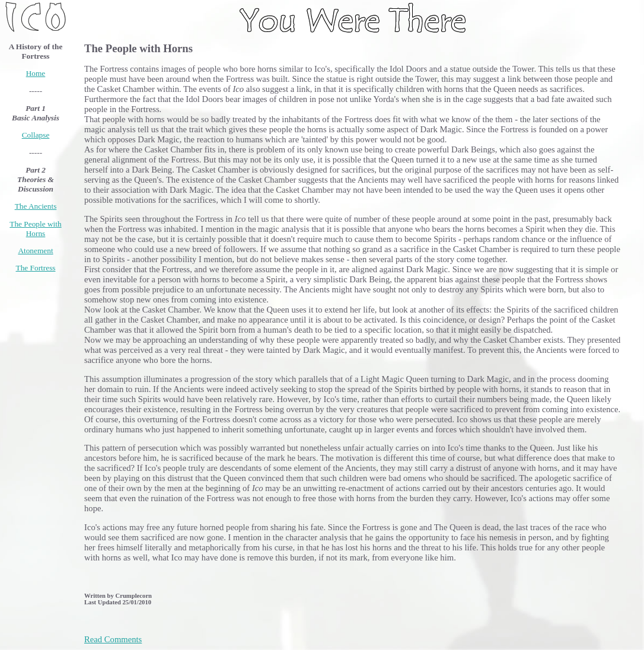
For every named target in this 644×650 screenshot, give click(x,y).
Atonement (35, 251)
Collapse (36, 135)
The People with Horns (35, 229)
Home (36, 73)
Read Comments (113, 639)
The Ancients (36, 206)
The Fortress (36, 268)
